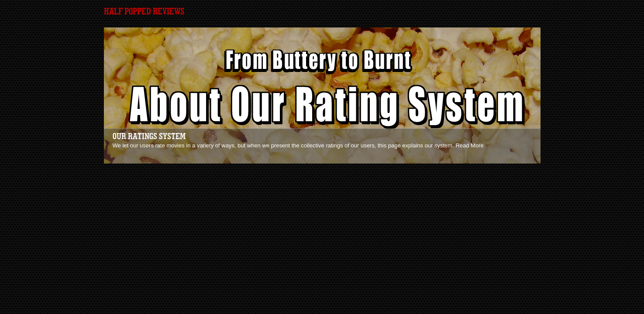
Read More (469, 145)
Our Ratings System (149, 137)
